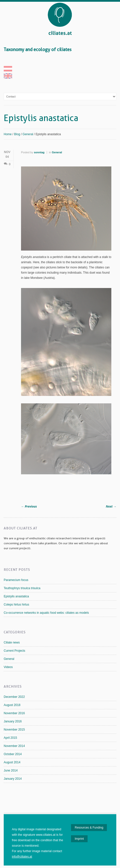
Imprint (79, 839)
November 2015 (14, 730)
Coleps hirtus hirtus (16, 605)
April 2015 (10, 738)
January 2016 (13, 721)
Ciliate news (12, 643)
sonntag (39, 152)
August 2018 (12, 705)
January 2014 (13, 779)
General (28, 134)
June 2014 (11, 771)
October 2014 (13, 754)
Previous (29, 506)
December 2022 (14, 697)
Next (111, 506)
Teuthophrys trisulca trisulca (22, 588)
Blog (17, 134)
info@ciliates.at (22, 857)
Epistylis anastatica (16, 596)
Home (8, 134)
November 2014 (14, 746)
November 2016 (14, 713)
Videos (8, 667)
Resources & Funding (89, 828)
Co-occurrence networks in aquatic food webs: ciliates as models (46, 613)
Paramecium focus (16, 580)
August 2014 (12, 762)
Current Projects (14, 651)
